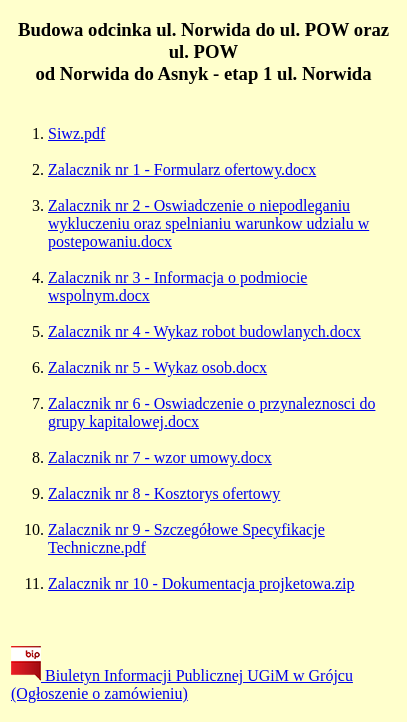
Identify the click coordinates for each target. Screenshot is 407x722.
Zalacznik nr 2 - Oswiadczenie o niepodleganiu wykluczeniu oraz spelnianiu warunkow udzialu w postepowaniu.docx (208, 223)
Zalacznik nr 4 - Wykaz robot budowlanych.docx (204, 331)
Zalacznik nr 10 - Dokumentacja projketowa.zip (201, 583)
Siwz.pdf (76, 133)
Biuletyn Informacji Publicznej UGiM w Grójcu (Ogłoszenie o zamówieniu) (182, 684)
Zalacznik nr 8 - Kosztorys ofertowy (164, 493)
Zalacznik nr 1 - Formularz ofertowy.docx (182, 169)
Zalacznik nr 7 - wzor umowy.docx (160, 457)
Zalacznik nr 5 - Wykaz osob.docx (157, 367)
